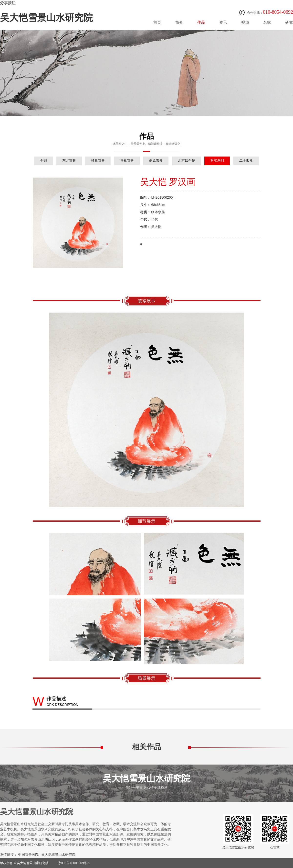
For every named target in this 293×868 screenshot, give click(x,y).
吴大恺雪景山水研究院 (46, 18)
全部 (43, 160)
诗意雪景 (127, 160)
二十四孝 (246, 160)
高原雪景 (156, 160)
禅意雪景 (98, 160)
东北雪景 (69, 160)
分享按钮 (8, 3)
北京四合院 (187, 160)
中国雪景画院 (28, 855)
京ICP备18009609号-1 (74, 863)
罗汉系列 (217, 160)
